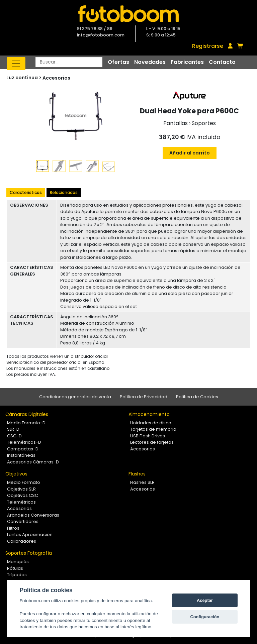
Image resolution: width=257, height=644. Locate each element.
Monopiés (18, 562)
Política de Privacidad (144, 397)
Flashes (137, 474)
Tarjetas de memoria (153, 429)
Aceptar (205, 600)
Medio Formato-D (26, 423)
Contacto (222, 62)
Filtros (13, 528)
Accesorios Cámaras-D (33, 462)
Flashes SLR (142, 482)
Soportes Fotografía (29, 553)
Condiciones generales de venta (75, 397)
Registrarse (208, 46)
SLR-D (13, 429)
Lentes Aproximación (30, 534)
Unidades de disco (151, 423)
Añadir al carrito (190, 153)
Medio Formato (24, 482)
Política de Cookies (197, 397)
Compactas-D (23, 449)
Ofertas (118, 62)
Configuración (205, 617)
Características (26, 192)
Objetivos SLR (21, 489)
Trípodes (17, 575)
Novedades (150, 62)
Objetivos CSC (23, 495)
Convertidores (23, 521)
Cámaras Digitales (27, 414)
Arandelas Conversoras (33, 515)
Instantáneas (21, 455)
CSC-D (14, 436)
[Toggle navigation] (16, 64)
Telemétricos (21, 502)
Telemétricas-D (24, 442)
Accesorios (56, 78)
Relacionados (64, 192)
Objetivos (16, 474)
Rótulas (15, 568)
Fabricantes (187, 62)
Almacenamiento (149, 414)
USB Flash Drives (148, 436)
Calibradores (22, 541)
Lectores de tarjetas (152, 442)
